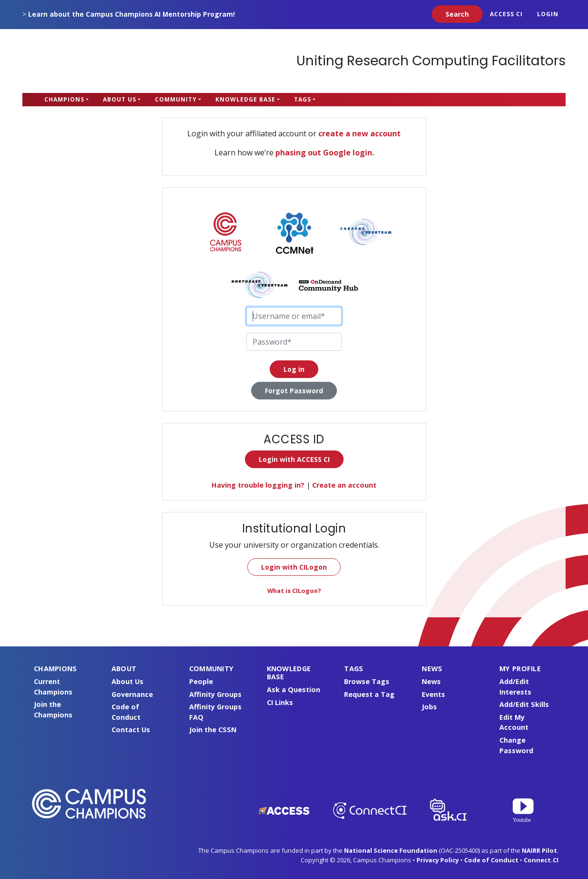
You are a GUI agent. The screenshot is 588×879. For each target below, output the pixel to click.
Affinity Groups (215, 694)
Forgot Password (294, 391)
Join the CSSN (213, 730)
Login (548, 14)
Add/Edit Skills (524, 704)
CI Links (280, 702)
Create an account (344, 485)
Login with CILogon (294, 567)
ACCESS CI (506, 14)
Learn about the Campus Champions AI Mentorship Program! (132, 14)
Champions (64, 99)
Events (433, 694)
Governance (132, 694)
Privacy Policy (438, 860)
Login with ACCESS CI (294, 459)
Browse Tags (367, 681)
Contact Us (131, 730)
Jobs (429, 707)
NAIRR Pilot (539, 850)
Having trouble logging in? (258, 485)
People (201, 681)
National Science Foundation (391, 850)
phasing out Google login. (325, 153)
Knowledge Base (245, 99)
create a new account (360, 133)
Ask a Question (294, 690)
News (431, 681)
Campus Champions (82, 61)
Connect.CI (541, 860)
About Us (120, 99)
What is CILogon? (294, 591)
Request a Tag (369, 694)
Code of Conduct (491, 860)
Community (176, 99)
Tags (303, 99)
